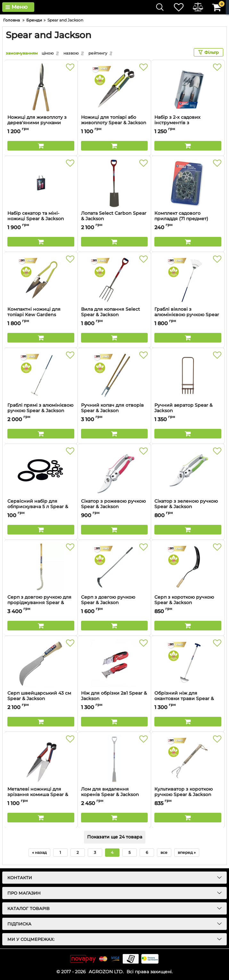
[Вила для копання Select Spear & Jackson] (114, 279)
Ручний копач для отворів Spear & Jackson (114, 411)
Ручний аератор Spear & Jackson (188, 411)
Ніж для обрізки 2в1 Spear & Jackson (114, 699)
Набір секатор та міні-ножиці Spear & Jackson (41, 219)
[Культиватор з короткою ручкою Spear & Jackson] (188, 759)
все (164, 852)
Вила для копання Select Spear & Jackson (114, 315)
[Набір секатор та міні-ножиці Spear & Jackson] (41, 183)
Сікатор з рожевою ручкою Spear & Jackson (114, 507)
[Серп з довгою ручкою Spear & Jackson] (114, 567)
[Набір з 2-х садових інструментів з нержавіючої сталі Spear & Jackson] (188, 87)
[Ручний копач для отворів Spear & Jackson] (114, 375)
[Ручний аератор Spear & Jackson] (188, 375)
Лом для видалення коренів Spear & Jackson (114, 795)
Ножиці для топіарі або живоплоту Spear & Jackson (114, 123)
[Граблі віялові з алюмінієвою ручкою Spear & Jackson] (188, 279)
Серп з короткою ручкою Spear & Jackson (188, 603)
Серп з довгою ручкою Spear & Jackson (114, 603)
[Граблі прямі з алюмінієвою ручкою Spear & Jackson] (41, 375)
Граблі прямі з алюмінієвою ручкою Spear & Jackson (41, 411)
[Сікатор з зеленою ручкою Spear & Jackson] (188, 471)
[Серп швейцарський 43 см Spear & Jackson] (41, 663)
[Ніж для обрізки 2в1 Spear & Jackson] (114, 663)
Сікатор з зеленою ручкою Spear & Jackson (188, 507)
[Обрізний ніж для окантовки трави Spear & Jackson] (188, 663)
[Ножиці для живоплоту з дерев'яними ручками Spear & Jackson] (41, 87)
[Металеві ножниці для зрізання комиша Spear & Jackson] (41, 759)
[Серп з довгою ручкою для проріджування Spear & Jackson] (41, 567)
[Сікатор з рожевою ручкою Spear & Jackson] (114, 471)
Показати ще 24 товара (115, 837)
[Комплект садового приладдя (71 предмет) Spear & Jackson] (188, 183)
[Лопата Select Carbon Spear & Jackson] (114, 183)
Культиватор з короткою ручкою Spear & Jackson (188, 795)
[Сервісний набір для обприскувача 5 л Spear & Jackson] (41, 471)
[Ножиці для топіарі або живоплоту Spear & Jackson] (114, 87)
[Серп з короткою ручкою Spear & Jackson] (188, 567)
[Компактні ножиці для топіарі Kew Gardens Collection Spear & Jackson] (41, 279)
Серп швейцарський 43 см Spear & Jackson (41, 699)
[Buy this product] (41, 146)
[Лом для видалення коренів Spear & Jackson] (114, 759)
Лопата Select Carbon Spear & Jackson (114, 219)
